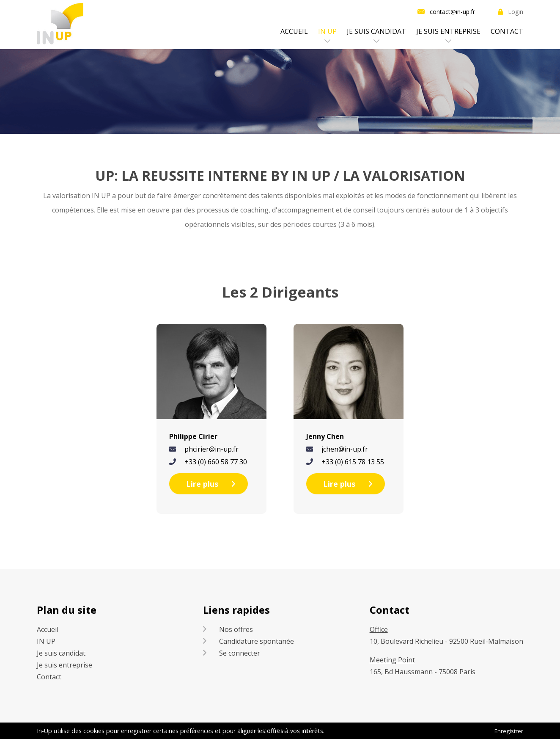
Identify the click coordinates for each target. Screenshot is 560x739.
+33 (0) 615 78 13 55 (353, 462)
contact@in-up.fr (452, 12)
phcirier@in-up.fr (211, 449)
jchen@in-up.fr (345, 449)
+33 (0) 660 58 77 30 (216, 462)
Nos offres (236, 629)
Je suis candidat (376, 31)
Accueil (294, 31)
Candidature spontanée (257, 641)
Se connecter (240, 653)
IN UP (327, 31)
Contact (507, 31)
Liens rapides (236, 610)
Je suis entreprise (448, 31)
